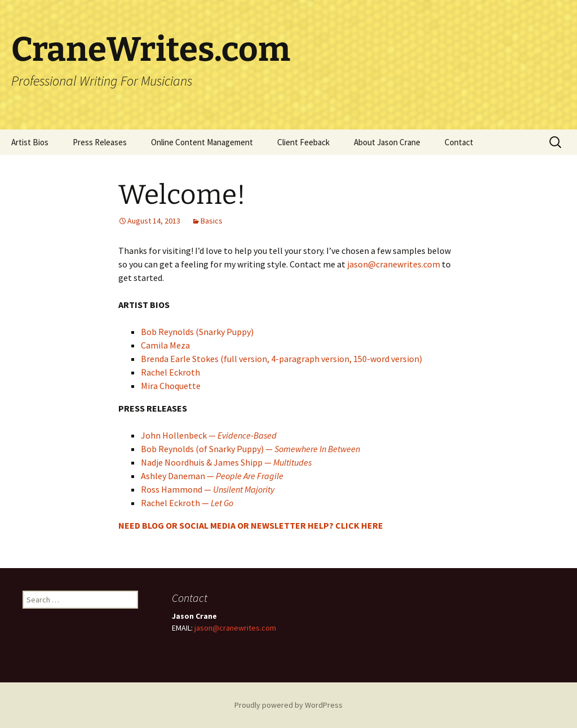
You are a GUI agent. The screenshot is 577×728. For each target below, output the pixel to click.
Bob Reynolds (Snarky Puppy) (197, 332)
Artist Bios (30, 142)
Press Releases (100, 142)
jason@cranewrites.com (394, 264)
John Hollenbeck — (209, 435)
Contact (459, 142)
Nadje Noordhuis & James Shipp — (226, 462)
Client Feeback (303, 142)
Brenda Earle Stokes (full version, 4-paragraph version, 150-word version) (281, 359)
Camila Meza (165, 345)
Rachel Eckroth (170, 372)
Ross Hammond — (208, 489)
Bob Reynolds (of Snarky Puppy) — (250, 449)
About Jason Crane (387, 142)
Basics (212, 221)
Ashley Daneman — (212, 476)
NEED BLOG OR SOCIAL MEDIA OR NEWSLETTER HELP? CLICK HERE (251, 525)
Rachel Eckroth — (187, 503)
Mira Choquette (171, 386)
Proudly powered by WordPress (288, 705)
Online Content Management (202, 142)
